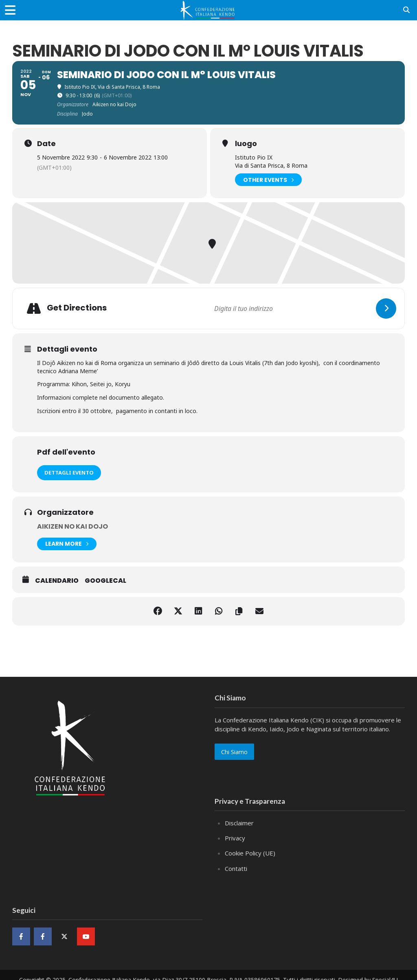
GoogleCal (105, 581)
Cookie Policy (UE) (250, 853)
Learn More (67, 544)
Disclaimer (239, 823)
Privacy (235, 838)
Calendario (57, 581)
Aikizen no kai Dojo (72, 526)
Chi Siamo (234, 752)
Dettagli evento (69, 472)
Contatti (236, 868)
